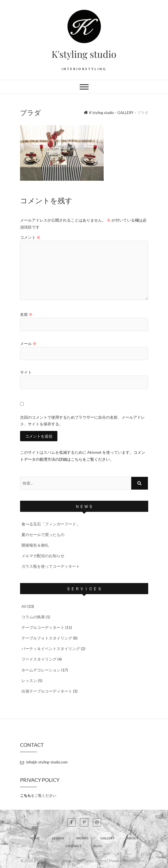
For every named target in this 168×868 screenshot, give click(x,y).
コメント (30, 237)
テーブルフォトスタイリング (47, 638)
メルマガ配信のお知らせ (43, 556)
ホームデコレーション (41, 670)
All (24, 606)
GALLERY (108, 838)
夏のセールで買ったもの (43, 535)
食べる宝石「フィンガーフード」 (51, 524)
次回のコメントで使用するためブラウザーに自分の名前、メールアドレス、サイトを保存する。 (82, 421)
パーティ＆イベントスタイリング (51, 648)
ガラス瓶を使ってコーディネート (51, 566)
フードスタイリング (39, 659)
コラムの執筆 (33, 617)
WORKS (82, 838)
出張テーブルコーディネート (47, 691)
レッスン (29, 680)
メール (28, 344)
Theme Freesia (95, 861)
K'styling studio (84, 54)
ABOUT (133, 838)
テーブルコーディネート (43, 627)
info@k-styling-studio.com (44, 762)
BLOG (98, 846)
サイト (26, 372)
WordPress (139, 861)
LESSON (58, 838)
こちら (25, 795)
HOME (35, 838)
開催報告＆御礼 (35, 545)
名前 (26, 314)
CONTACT (74, 846)
